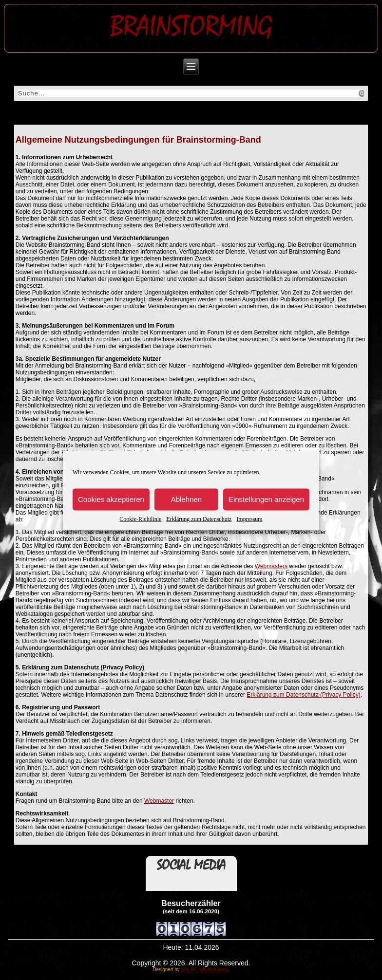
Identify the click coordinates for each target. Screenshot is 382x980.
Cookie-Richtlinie (140, 518)
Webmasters (271, 566)
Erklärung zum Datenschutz (199, 518)
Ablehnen (186, 499)
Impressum (249, 518)
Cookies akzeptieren (111, 499)
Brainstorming (191, 26)
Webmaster (159, 801)
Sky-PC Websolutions (205, 970)
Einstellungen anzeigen (266, 499)
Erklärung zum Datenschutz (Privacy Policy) (303, 695)
